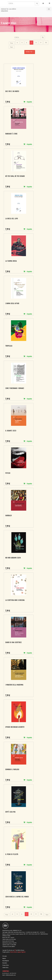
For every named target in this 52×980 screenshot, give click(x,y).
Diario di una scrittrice (14, 643)
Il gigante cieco (11, 431)
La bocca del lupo (12, 219)
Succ (12, 47)
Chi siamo (5, 956)
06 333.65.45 (6, 973)
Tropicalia (9, 346)
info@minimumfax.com (11, 975)
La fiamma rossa (11, 261)
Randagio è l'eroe (11, 134)
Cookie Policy (5, 968)
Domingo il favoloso (12, 770)
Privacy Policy (6, 965)
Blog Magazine (6, 961)
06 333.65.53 (13, 973)
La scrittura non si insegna (15, 600)
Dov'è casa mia (10, 812)
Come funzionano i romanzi (15, 388)
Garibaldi (9, 516)
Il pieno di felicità (12, 854)
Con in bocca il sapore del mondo (17, 897)
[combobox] (21, 3)
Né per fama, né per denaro (15, 176)
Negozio (4, 958)
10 (46, 43)
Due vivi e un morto (12, 92)
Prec (12, 43)
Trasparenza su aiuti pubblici (9, 947)
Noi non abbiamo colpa (13, 558)
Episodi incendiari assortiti (15, 727)
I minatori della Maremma (14, 685)
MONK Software (21, 950)
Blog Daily (5, 963)
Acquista (28, 102)
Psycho (8, 473)
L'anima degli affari (12, 304)
